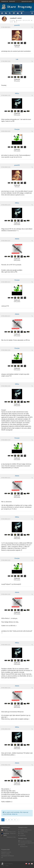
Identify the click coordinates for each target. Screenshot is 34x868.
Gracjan (17, 129)
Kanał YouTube (24, 832)
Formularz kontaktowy (26, 841)
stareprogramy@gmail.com (27, 843)
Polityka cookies (6, 854)
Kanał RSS (23, 835)
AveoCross (5, 834)
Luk (17, 59)
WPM (4, 835)
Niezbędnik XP (22, 13)
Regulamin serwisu (6, 852)
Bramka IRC (12, 1)
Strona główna (2, 13)
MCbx (17, 93)
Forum (6, 13)
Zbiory (18, 13)
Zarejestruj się (5, 1)
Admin (17, 239)
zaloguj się (14, 814)
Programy (10, 13)
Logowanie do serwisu (27, 1)
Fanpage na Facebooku (26, 830)
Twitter (22, 834)
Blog (14, 13)
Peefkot (4, 830)
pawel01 (17, 25)
